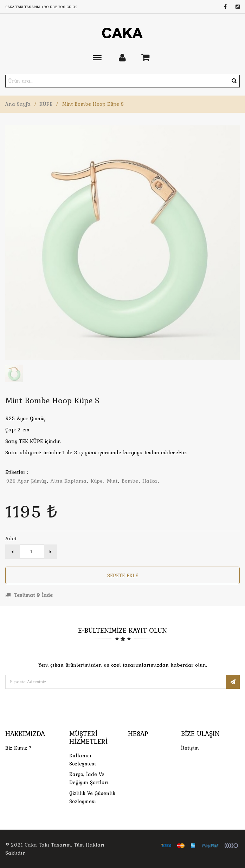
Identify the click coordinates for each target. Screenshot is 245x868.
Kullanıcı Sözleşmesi (82, 760)
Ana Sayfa (18, 104)
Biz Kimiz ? (18, 748)
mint (112, 481)
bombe (130, 481)
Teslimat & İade (29, 595)
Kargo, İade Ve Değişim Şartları (89, 778)
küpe (97, 481)
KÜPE (46, 104)
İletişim (190, 748)
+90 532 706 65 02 (59, 7)
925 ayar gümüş (26, 481)
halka (150, 481)
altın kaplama (69, 481)
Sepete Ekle (123, 575)
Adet (11, 539)
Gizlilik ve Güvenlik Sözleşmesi (92, 797)
